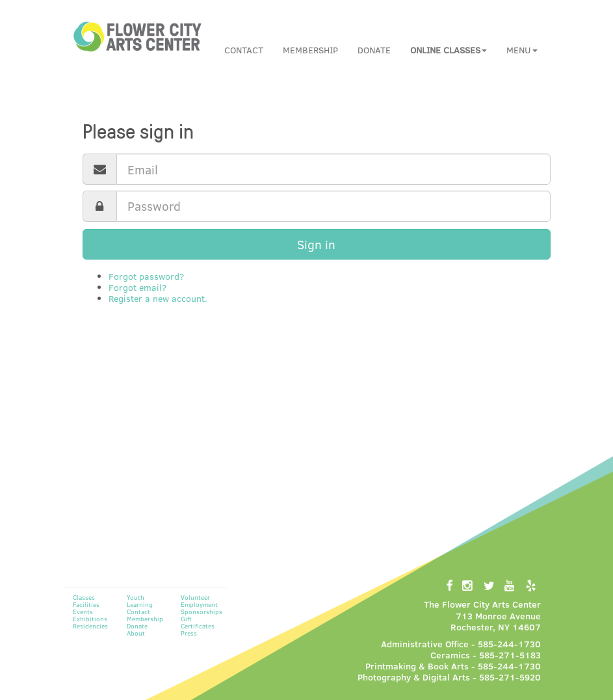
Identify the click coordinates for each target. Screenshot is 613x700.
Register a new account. (158, 298)
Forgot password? (146, 276)
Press (189, 633)
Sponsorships (202, 612)
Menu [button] (522, 50)
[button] (449, 50)
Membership (310, 50)
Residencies (90, 626)
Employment (199, 604)
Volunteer (195, 597)
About (136, 633)
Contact (244, 50)
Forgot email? (137, 287)
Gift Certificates (198, 622)
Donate (374, 50)
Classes (84, 597)
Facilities (86, 604)
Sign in (316, 244)
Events (83, 612)
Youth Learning (140, 601)
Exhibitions (90, 619)
